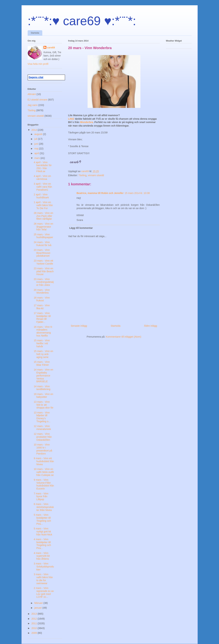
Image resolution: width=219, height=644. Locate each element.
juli (36, 139)
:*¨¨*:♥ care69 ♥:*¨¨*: (82, 21)
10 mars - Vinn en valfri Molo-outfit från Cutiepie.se (44, 472)
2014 (34, 130)
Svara (80, 220)
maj (37, 149)
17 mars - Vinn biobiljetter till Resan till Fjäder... (42, 318)
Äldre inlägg (151, 326)
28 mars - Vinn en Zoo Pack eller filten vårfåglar (43, 216)
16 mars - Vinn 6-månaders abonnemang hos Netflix (43, 331)
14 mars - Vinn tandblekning (42, 388)
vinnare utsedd (96, 175)
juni (37, 144)
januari (38, 608)
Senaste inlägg (79, 326)
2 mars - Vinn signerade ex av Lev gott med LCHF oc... (44, 592)
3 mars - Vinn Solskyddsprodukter (44, 567)
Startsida (35, 33)
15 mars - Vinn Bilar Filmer (42, 363)
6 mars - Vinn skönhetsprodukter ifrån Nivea (44, 507)
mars (37, 158)
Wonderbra (87, 122)
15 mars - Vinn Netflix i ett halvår (42, 343)
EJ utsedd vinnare (38, 100)
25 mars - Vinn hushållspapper (43, 236)
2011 (34, 623)
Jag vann (33, 105)
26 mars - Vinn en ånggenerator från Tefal (43, 227)
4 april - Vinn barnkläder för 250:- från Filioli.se (43, 167)
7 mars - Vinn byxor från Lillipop (41, 497)
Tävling (82, 175)
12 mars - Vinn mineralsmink (42, 428)
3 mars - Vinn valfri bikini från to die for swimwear (43, 579)
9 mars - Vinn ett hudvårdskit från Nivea (44, 461)
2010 (34, 628)
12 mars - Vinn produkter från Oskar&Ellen (43, 437)
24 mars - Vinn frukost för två (42, 244)
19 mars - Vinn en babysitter (43, 396)
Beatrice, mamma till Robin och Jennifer (100, 193)
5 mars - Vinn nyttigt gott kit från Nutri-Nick (43, 532)
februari (39, 603)
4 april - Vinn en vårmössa (42, 178)
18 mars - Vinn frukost (42, 299)
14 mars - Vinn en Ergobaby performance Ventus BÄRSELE (43, 376)
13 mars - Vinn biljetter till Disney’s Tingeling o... (42, 417)
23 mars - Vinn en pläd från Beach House (44, 271)
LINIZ (72, 119)
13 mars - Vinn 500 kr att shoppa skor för (44, 405)
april (37, 153)
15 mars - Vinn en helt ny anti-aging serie (43, 354)
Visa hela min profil (38, 64)
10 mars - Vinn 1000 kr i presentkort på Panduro (43, 449)
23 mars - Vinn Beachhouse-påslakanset (42, 253)
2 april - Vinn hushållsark (41, 196)
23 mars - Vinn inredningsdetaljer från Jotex (44, 282)
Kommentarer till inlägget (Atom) (124, 337)
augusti (39, 134)
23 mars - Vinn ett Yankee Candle (43, 262)
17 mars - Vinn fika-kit (42, 307)
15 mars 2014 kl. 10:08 (137, 193)
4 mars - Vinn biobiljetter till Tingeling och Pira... (42, 544)
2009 (34, 633)
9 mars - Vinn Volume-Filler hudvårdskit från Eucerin (44, 484)
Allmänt (32, 94)
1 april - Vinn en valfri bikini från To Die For (43, 205)
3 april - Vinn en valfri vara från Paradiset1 (43, 187)
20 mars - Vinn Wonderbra (42, 291)
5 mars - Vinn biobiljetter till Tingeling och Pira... (42, 519)
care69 (51, 48)
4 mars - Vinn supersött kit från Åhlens (42, 556)
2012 (34, 619)
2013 (34, 614)
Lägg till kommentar (81, 228)
